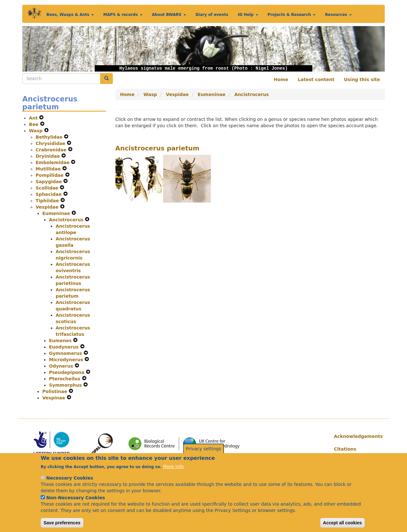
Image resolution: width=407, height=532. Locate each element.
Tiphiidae (48, 201)
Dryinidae (48, 156)
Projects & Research (292, 15)
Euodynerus (65, 347)
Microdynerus (67, 360)
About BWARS (169, 15)
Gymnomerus (66, 353)
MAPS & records (123, 15)
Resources (338, 15)
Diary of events (212, 15)
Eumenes (61, 341)
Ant (34, 118)
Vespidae (48, 207)
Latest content (316, 79)
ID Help (248, 15)
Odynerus (62, 366)
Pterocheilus (66, 379)
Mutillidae (49, 169)
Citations (345, 449)
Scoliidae (48, 188)
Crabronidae (52, 150)
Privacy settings (204, 454)
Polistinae (55, 391)
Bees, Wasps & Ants (70, 15)
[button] (49, 49)
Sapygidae (49, 182)
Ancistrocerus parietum (158, 148)
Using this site (362, 79)
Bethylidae (50, 137)
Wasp (37, 131)
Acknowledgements (357, 436)
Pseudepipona (67, 372)
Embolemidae (53, 162)
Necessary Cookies (69, 484)
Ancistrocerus (67, 220)
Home (281, 79)
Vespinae (55, 398)
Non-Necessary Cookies (76, 503)
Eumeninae (57, 213)
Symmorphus (66, 385)
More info (173, 472)
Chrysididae (51, 143)
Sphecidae (49, 194)
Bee (34, 124)
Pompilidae (50, 175)
